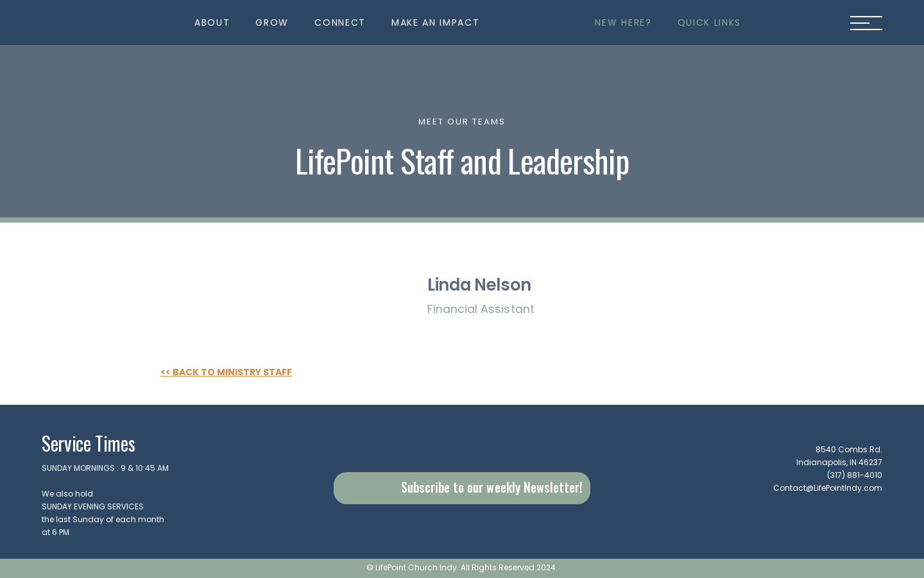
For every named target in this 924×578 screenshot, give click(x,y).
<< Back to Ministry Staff (226, 373)
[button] (212, 22)
